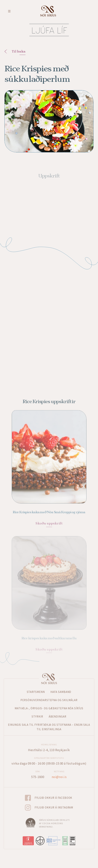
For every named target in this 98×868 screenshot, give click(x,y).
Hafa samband (61, 687)
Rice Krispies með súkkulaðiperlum (37, 74)
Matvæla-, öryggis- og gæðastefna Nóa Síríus (49, 703)
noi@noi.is (59, 771)
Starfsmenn (36, 687)
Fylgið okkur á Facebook (53, 792)
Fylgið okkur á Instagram (54, 802)
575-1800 (38, 771)
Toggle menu (9, 11)
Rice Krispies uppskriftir (49, 396)
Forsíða (49, 673)
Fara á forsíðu (48, 11)
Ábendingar (58, 711)
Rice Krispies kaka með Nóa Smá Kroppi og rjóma (49, 509)
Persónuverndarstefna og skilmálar (49, 695)
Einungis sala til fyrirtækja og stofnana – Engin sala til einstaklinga (49, 722)
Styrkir (37, 711)
